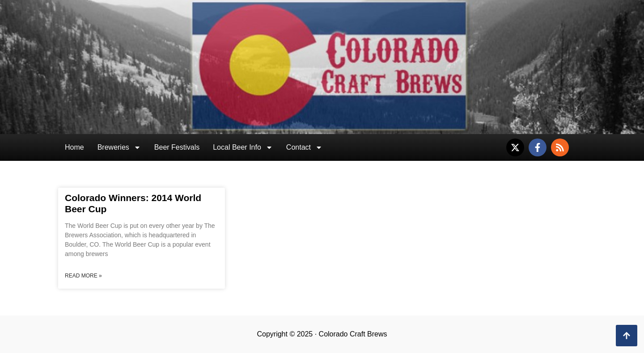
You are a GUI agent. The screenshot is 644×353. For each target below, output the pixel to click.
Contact (304, 147)
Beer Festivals (177, 147)
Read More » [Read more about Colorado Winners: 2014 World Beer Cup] (83, 276)
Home (74, 147)
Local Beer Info (243, 147)
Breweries (119, 147)
